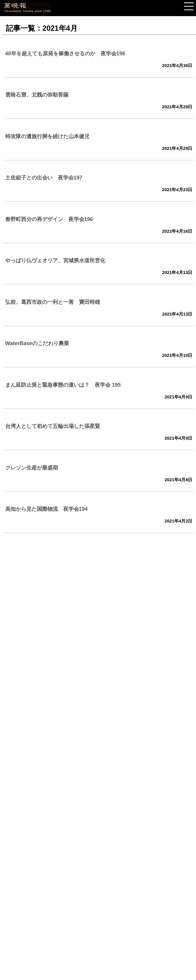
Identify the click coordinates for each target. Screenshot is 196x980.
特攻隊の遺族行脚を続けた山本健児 (47, 136)
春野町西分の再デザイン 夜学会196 (49, 219)
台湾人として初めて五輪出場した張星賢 (53, 426)
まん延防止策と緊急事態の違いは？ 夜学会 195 (63, 385)
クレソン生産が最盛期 (32, 468)
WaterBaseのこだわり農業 (37, 343)
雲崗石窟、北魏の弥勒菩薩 (37, 95)
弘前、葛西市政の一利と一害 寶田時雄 (53, 302)
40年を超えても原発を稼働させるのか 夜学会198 (65, 54)
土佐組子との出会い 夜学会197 (44, 178)
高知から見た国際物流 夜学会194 (47, 509)
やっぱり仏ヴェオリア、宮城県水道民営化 (55, 261)
